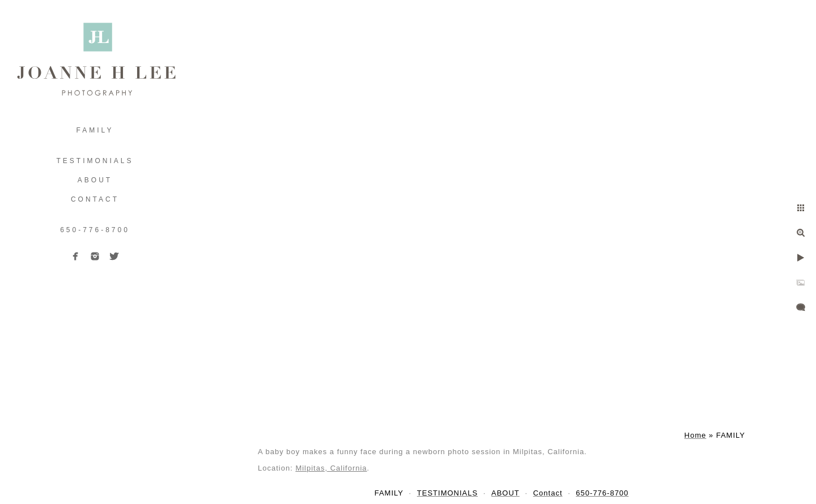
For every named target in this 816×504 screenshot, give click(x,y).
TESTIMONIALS (95, 161)
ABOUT (95, 180)
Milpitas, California (331, 468)
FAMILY (95, 130)
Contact (95, 199)
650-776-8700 (95, 230)
